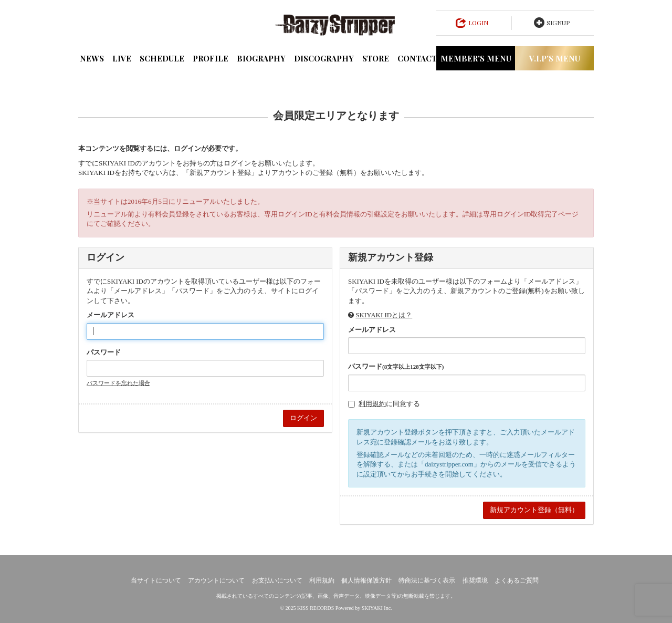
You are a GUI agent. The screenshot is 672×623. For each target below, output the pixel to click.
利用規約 (372, 404)
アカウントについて (216, 580)
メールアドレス (111, 315)
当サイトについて (156, 580)
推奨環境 (475, 580)
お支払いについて (277, 580)
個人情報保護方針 (366, 580)
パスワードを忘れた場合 (118, 383)
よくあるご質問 (517, 580)
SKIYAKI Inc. (377, 608)
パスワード (104, 352)
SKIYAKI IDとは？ (384, 315)
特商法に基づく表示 (427, 580)
